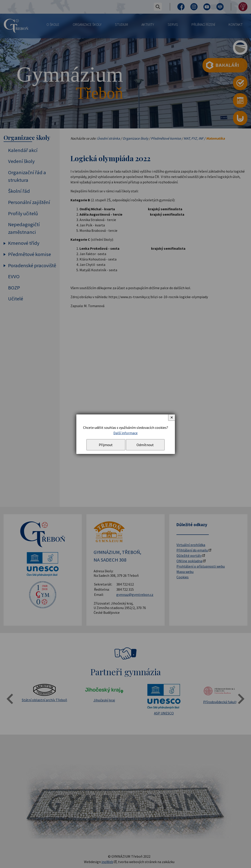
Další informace (125, 433)
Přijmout (106, 445)
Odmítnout (145, 445)
